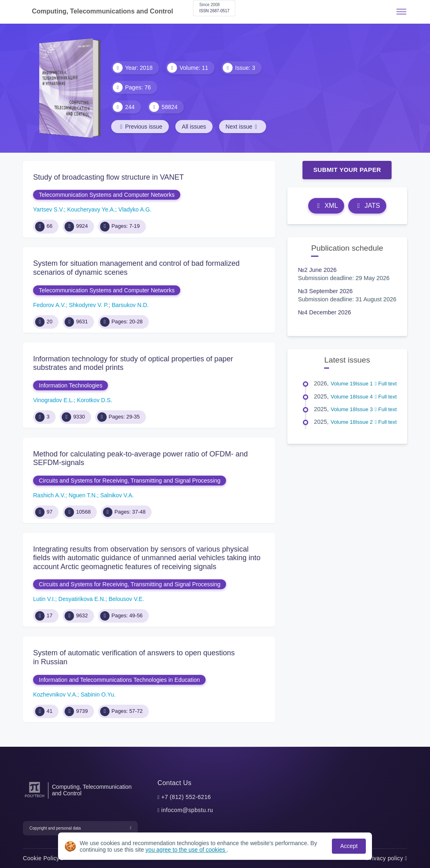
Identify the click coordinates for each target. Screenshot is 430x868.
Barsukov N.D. (130, 305)
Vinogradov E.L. (53, 400)
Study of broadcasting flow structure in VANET (109, 177)
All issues (194, 127)
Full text (386, 384)
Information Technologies (71, 385)
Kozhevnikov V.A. (55, 694)
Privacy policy (387, 858)
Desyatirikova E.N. (82, 599)
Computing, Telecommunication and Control (92, 790)
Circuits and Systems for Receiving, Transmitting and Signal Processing (130, 481)
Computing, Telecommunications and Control (102, 11)
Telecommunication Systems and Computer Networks (107, 195)
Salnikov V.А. (117, 495)
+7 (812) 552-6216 (186, 797)
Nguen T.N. (83, 495)
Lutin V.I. (44, 599)
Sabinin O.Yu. (98, 694)
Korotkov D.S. (94, 400)
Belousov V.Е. (127, 599)
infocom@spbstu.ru (187, 810)
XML (326, 206)
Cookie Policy (43, 858)
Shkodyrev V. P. (88, 305)
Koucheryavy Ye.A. (91, 209)
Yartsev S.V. (48, 209)
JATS (367, 206)
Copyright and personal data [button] (55, 828)
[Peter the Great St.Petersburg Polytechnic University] (35, 798)
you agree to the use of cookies (186, 850)
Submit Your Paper (347, 170)
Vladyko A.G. (135, 209)
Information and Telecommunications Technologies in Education (119, 680)
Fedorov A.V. (49, 305)
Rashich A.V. (49, 495)
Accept (349, 846)
